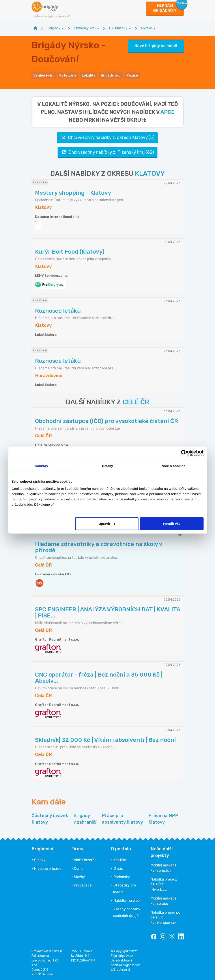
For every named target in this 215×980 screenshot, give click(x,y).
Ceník (79, 867)
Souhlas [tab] (41, 466)
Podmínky (122, 876)
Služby (79, 876)
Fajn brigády (161, 869)
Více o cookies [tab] (174, 466)
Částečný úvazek (50, 818)
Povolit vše (172, 523)
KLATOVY (150, 172)
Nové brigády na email (156, 45)
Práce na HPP (163, 818)
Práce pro (122, 818)
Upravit (107, 523)
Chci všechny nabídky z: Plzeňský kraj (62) (107, 151)
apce (167, 111)
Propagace (83, 884)
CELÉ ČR (136, 401)
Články (40, 859)
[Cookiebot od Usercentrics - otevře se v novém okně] (184, 453)
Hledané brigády (48, 867)
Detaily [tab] (108, 466)
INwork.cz (159, 888)
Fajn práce (159, 902)
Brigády (85, 818)
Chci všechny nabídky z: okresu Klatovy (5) (107, 136)
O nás (118, 867)
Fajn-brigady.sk (164, 921)
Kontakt (120, 859)
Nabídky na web (127, 899)
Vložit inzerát (85, 859)
